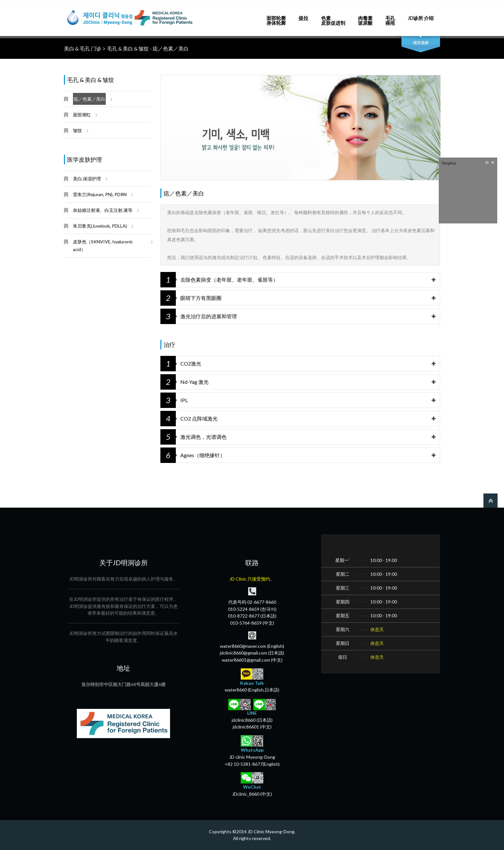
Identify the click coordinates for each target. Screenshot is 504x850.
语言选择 (421, 43)
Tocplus (449, 163)
